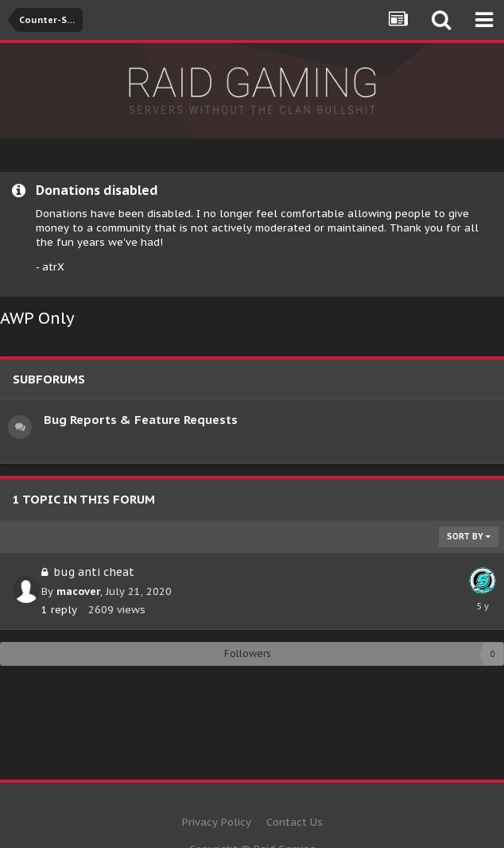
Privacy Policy (217, 822)
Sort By (469, 537)
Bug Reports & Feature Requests (141, 420)
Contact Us (295, 822)
